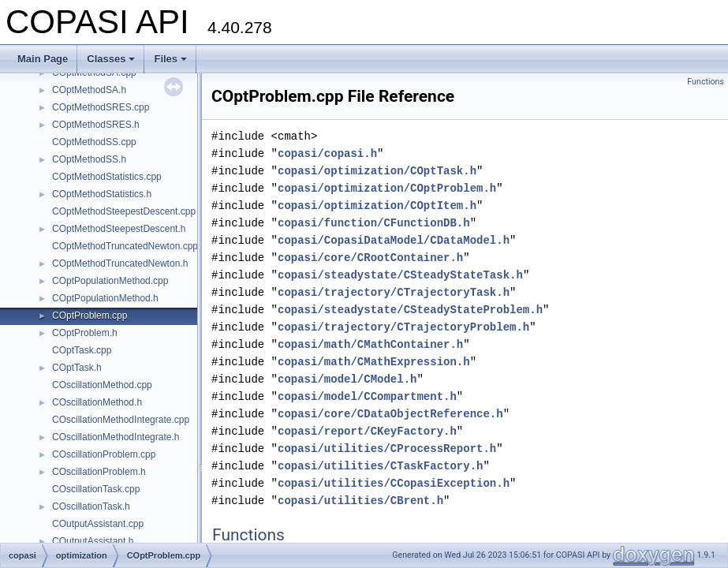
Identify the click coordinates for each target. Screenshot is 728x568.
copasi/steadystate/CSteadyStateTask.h (400, 275)
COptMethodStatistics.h (102, 194)
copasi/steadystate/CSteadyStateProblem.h (410, 310)
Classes (111, 59)
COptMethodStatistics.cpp (107, 177)
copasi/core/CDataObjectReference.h (390, 414)
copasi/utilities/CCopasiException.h (394, 483)
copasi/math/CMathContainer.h (370, 344)
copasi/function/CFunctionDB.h (374, 223)
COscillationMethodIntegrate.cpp (121, 420)
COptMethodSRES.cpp (101, 107)
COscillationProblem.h (99, 472)
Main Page (43, 59)
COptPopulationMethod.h (105, 298)
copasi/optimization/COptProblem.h (387, 188)
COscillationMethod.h (97, 402)
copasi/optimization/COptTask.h (377, 171)
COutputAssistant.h (93, 541)
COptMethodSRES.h (96, 125)
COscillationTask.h (91, 506)
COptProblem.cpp (90, 316)
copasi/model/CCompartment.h (367, 396)
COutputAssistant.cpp (98, 524)
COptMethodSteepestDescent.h (119, 229)
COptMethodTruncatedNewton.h (120, 263)
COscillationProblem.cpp (104, 454)
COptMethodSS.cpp (94, 142)
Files (170, 59)
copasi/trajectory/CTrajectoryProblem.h (403, 327)
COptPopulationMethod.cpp (110, 281)
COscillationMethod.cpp (102, 385)
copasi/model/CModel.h (347, 379)
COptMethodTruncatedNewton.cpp (125, 246)
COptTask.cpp (82, 350)
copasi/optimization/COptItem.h (377, 206)
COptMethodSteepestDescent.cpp (124, 211)
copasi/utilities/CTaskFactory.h (380, 466)
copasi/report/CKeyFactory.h (367, 431)
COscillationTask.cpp (96, 489)
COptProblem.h (85, 333)
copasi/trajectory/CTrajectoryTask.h (394, 292)
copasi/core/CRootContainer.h (370, 258)
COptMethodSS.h (89, 159)
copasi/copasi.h (327, 153)
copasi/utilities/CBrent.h (360, 501)
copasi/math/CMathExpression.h (374, 362)
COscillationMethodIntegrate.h (116, 437)
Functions (706, 82)
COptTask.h (77, 368)
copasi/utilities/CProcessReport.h (387, 448)
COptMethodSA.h (89, 90)
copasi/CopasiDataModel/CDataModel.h (394, 240)
